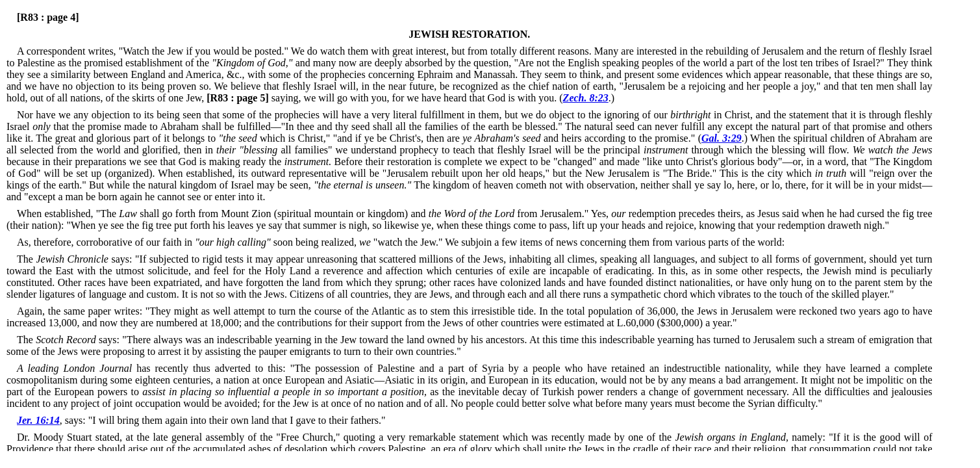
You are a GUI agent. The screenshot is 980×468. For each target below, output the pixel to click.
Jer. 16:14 (38, 420)
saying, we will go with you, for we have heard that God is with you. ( (383, 98)
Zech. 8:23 (586, 98)
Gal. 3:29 (722, 138)
